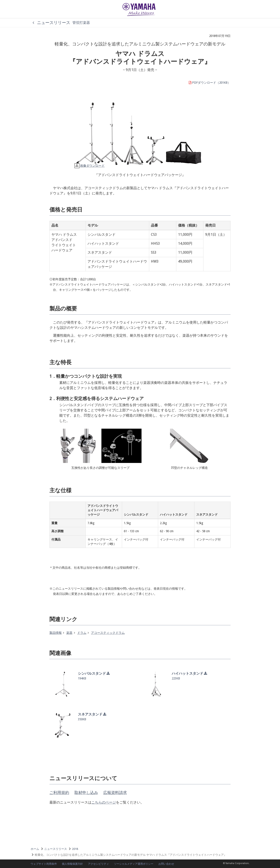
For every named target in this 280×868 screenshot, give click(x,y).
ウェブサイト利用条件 (44, 864)
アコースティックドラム (108, 633)
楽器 (69, 633)
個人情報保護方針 (72, 864)
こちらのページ (104, 802)
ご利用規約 (59, 793)
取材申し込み (86, 793)
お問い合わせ (166, 864)
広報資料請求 (115, 793)
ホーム (35, 849)
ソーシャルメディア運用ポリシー (134, 864)
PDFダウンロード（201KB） (209, 83)
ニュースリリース (50, 23)
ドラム (82, 633)
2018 (75, 849)
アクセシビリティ (98, 864)
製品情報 (56, 633)
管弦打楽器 (81, 23)
